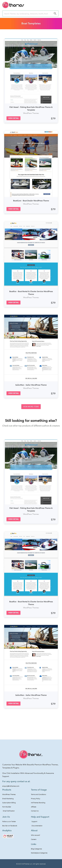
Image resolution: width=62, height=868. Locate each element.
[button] (13, 118)
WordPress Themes (31, 113)
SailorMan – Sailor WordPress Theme (31, 385)
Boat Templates (31, 23)
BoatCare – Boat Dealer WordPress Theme (31, 201)
